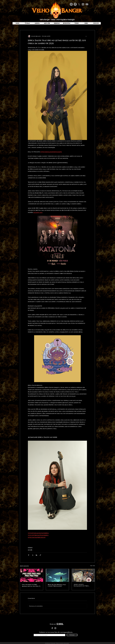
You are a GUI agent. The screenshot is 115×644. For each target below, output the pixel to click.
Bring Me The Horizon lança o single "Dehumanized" (57, 585)
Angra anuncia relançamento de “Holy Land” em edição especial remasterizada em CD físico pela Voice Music (82, 585)
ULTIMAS (30, 548)
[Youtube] (87, 4)
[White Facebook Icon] (52, 628)
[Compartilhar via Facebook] (29, 555)
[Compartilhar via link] (40, 555)
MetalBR (30, 550)
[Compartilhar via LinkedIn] (36, 555)
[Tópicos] (83, 4)
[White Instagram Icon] (55, 628)
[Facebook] (75, 4)
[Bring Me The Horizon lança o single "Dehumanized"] (57, 575)
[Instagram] (71, 4)
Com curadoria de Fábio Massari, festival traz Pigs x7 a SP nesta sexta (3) (31, 586)
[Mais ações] (86, 36)
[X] (79, 4)
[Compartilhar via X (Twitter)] (33, 555)
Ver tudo (93, 566)
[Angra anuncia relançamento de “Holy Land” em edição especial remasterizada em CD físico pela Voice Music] (83, 575)
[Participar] (72, 635)
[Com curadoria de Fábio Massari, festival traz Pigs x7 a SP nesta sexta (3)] (32, 575)
